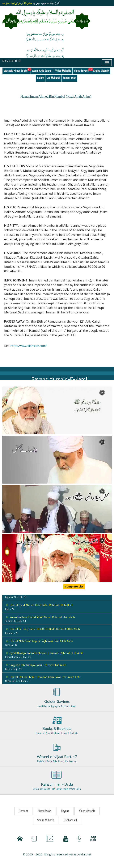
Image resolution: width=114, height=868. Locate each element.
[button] (57, 410)
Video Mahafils (63, 71)
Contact (23, 811)
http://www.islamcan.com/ (29, 346)
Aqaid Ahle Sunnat (42, 71)
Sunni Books (45, 811)
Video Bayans (83, 70)
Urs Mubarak (53, 78)
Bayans (65, 811)
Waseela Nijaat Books (17, 70)
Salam (40, 78)
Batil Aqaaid (70, 820)
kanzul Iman (70, 78)
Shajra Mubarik (101, 71)
